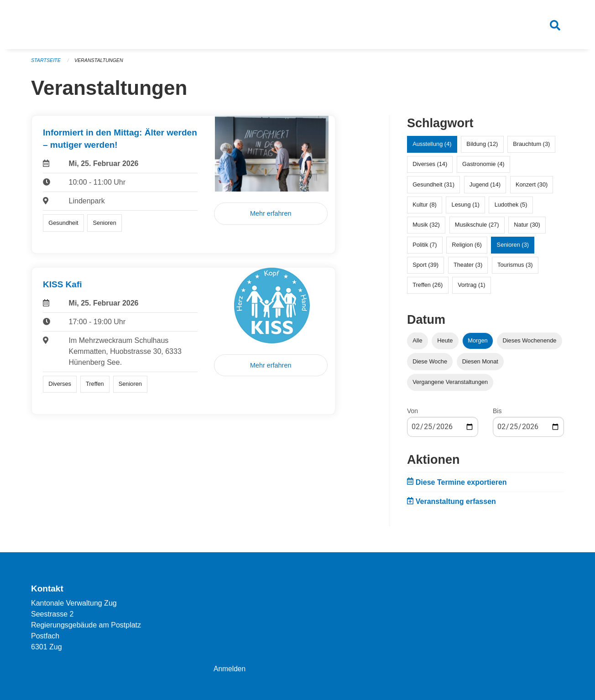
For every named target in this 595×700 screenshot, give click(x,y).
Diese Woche (430, 365)
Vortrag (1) (471, 288)
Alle (417, 344)
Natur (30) (527, 228)
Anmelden (230, 669)
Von (412, 414)
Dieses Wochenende (530, 344)
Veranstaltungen (100, 64)
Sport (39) (425, 268)
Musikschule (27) (477, 228)
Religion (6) (467, 248)
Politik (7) (425, 248)
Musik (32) (426, 228)
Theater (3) (468, 268)
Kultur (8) (425, 208)
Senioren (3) (513, 248)
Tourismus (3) (515, 268)
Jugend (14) (485, 188)
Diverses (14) (430, 168)
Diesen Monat (480, 365)
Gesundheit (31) (433, 188)
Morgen (478, 344)
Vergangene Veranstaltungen (450, 385)
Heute (445, 344)
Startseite (46, 64)
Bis (497, 414)
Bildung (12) (482, 148)
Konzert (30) (532, 188)
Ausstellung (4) (432, 148)
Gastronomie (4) (483, 168)
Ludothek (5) (511, 208)
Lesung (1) (466, 208)
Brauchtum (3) (531, 148)
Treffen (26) (428, 288)
